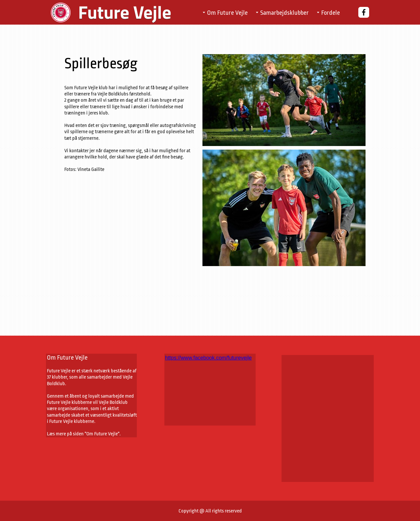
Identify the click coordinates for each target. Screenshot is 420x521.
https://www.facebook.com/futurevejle (208, 358)
